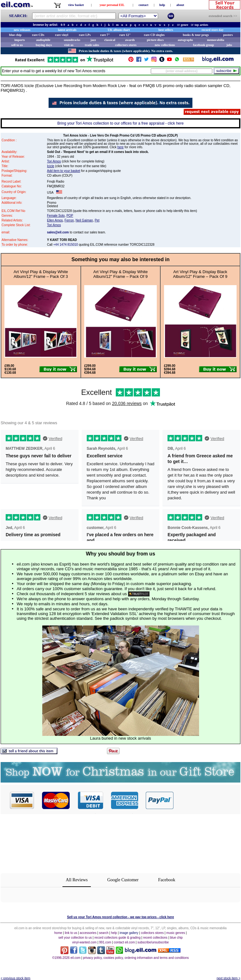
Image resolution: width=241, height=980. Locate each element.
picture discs (155, 40)
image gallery (129, 933)
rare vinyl (62, 35)
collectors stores (126, 45)
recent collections (155, 938)
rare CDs (38, 35)
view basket (76, 5)
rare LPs (85, 35)
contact (143, 5)
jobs (229, 45)
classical (110, 40)
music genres (176, 933)
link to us (71, 933)
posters (228, 35)
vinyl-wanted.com (84, 942)
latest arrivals (67, 30)
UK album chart (119, 30)
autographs (185, 40)
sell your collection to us (75, 938)
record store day (213, 30)
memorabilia (215, 40)
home (58, 933)
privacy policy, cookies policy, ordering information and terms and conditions (136, 958)
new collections (165, 45)
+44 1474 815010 (66, 245)
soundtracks (72, 40)
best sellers (166, 30)
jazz (93, 40)
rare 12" (125, 35)
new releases (22, 30)
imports (19, 40)
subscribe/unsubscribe (153, 942)
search (104, 933)
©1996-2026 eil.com (66, 958)
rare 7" (105, 35)
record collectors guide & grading (117, 938)
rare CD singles (154, 35)
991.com (105, 942)
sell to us (17, 45)
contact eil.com (124, 942)
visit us (69, 45)
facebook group (203, 45)
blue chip (15, 35)
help (162, 5)
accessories (88, 933)
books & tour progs (196, 35)
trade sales (92, 45)
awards (130, 40)
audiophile (43, 40)
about (180, 5)
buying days (44, 45)
